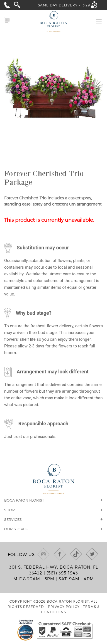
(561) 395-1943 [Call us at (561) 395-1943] (62, 573)
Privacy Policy (64, 607)
